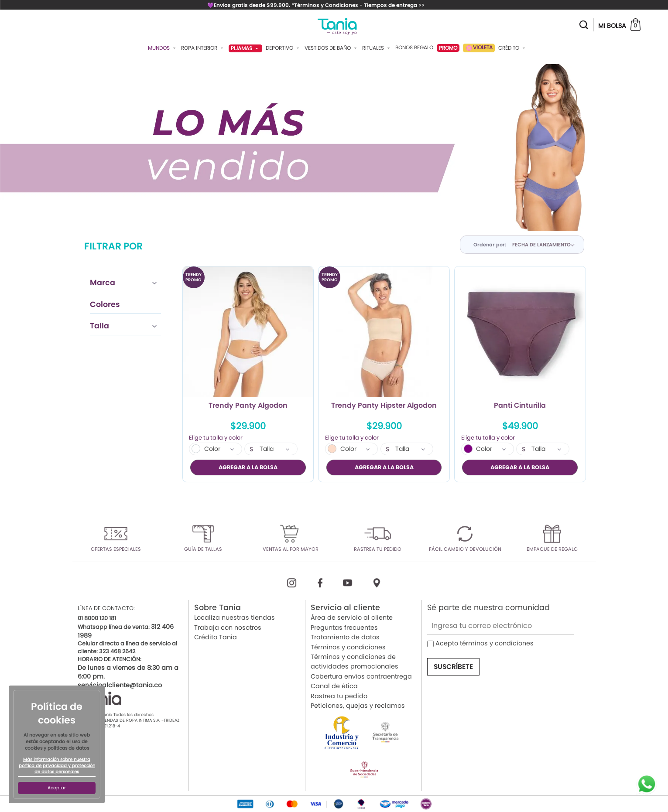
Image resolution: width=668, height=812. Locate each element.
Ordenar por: (490, 245)
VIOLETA (479, 48)
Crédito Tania (216, 637)
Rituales (377, 48)
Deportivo (283, 48)
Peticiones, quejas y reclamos (358, 706)
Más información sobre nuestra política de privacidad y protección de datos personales (57, 766)
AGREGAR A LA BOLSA (248, 467)
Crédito (513, 48)
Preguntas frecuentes (344, 628)
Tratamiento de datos (345, 637)
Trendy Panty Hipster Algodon (384, 406)
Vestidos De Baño (332, 48)
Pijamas (245, 48)
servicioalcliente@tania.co (120, 685)
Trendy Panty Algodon (248, 406)
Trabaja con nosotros (228, 628)
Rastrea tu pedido (339, 696)
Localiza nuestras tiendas (235, 618)
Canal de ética (334, 686)
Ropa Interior (203, 48)
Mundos (163, 48)
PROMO (448, 48)
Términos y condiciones (348, 647)
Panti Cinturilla (520, 406)
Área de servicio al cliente (352, 618)
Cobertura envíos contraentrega (361, 676)
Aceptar (57, 788)
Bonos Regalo (414, 48)
